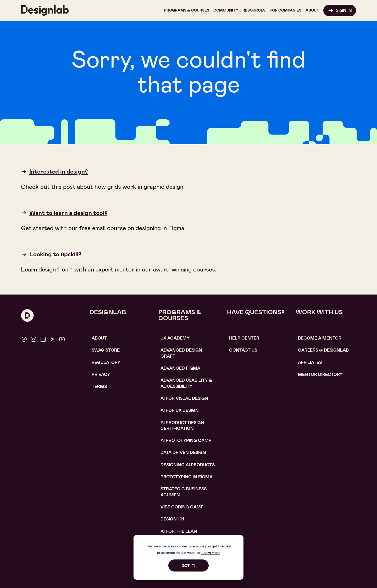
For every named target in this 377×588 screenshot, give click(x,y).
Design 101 (172, 519)
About (99, 338)
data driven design (183, 453)
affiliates (310, 362)
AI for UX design (180, 410)
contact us (243, 350)
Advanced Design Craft (181, 353)
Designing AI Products (188, 465)
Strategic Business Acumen (184, 492)
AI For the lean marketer (179, 534)
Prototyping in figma (187, 477)
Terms (99, 387)
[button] (187, 10)
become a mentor (320, 338)
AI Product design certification (182, 426)
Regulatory (106, 362)
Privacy (101, 375)
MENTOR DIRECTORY (320, 375)
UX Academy (175, 338)
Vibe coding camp (182, 507)
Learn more (211, 553)
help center (244, 338)
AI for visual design (184, 398)
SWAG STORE (106, 350)
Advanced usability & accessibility (186, 383)
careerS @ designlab (323, 350)
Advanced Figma (180, 368)
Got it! (188, 565)
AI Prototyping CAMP (186, 440)
